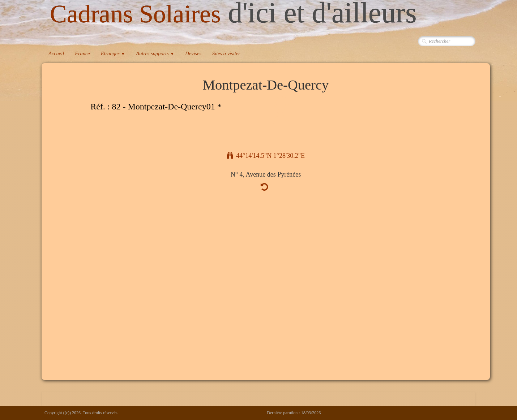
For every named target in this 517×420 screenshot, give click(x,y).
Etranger (113, 53)
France (82, 53)
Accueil (56, 53)
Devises (193, 53)
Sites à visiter (226, 53)
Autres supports (155, 53)
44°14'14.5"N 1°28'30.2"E (266, 156)
